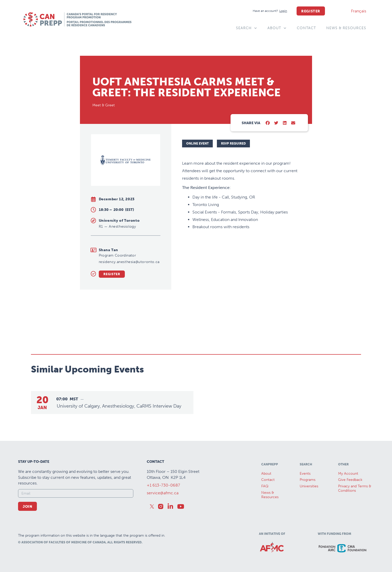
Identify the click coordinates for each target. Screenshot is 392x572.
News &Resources (270, 495)
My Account (348, 474)
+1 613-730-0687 (163, 485)
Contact (306, 28)
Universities (309, 486)
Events (305, 474)
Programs (308, 480)
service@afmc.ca (163, 493)
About (277, 28)
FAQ (265, 486)
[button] (268, 123)
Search (247, 28)
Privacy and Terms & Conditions (355, 488)
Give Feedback (350, 480)
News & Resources (346, 28)
